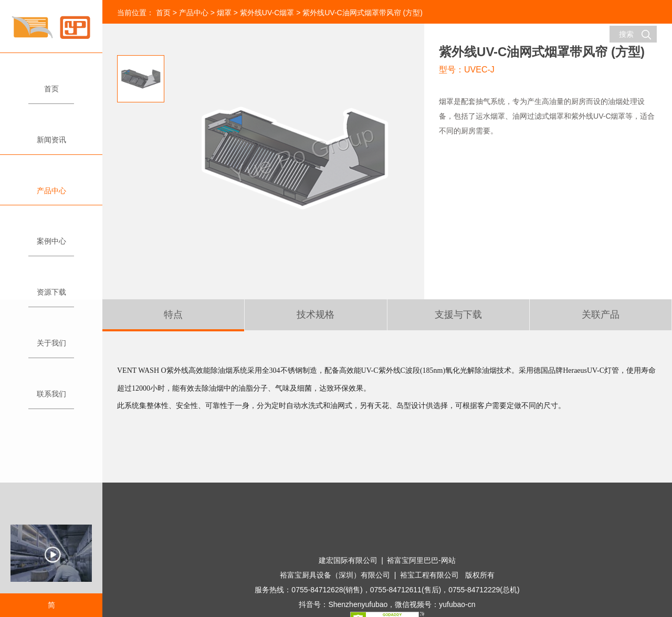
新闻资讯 (51, 135)
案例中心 (51, 237)
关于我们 (51, 338)
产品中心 (51, 186)
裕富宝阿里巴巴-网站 (421, 560)
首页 (51, 84)
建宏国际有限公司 (348, 560)
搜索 (635, 35)
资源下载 (51, 287)
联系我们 (51, 389)
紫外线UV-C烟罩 (267, 13)
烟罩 (224, 13)
